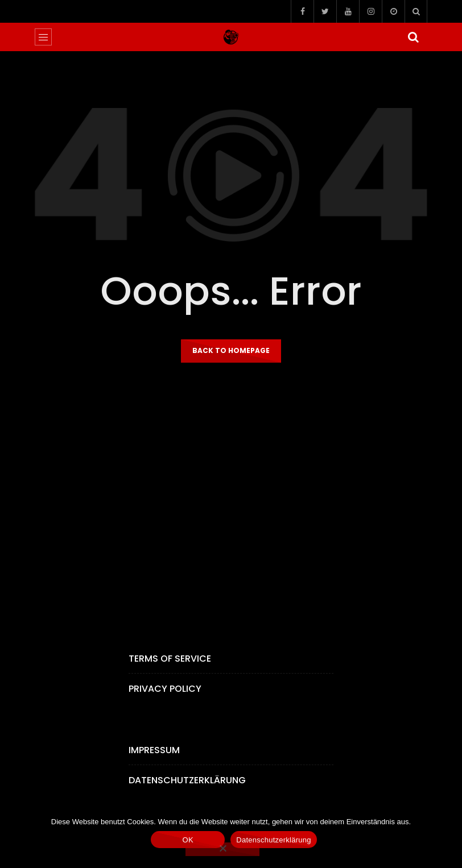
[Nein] (222, 849)
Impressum (154, 750)
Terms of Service (170, 659)
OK (188, 840)
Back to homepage (231, 350)
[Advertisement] (231, 499)
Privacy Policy (165, 689)
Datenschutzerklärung (187, 780)
